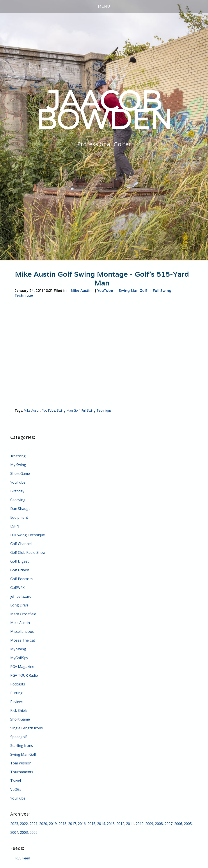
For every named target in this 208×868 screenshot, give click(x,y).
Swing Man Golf (133, 291)
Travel (16, 781)
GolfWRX (17, 588)
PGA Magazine (22, 667)
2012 (120, 824)
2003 (24, 832)
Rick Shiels (19, 710)
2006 (178, 824)
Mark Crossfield (23, 614)
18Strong (18, 456)
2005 (188, 824)
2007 (169, 824)
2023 (14, 824)
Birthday (17, 491)
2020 (43, 824)
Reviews (17, 702)
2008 (159, 824)
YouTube (105, 291)
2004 (14, 832)
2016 (82, 824)
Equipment (19, 517)
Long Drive (19, 605)
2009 (149, 824)
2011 (130, 824)
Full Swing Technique (96, 410)
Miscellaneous (22, 631)
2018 (62, 824)
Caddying (18, 500)
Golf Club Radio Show (28, 552)
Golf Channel (21, 544)
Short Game (20, 473)
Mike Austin (81, 291)
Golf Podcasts (21, 579)
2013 (111, 824)
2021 (34, 824)
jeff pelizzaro (21, 596)
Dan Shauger (21, 509)
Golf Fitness (20, 570)
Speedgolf (19, 737)
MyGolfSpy (19, 658)
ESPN (15, 526)
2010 (140, 824)
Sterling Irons (22, 746)
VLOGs (16, 789)
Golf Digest (20, 561)
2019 (53, 824)
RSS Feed (23, 858)
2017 (72, 824)
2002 (34, 832)
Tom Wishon (21, 763)
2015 (91, 824)
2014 (101, 824)
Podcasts (18, 684)
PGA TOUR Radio (24, 675)
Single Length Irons (27, 728)
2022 (24, 824)
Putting (16, 693)
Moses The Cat (23, 640)
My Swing (18, 465)
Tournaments (22, 772)
